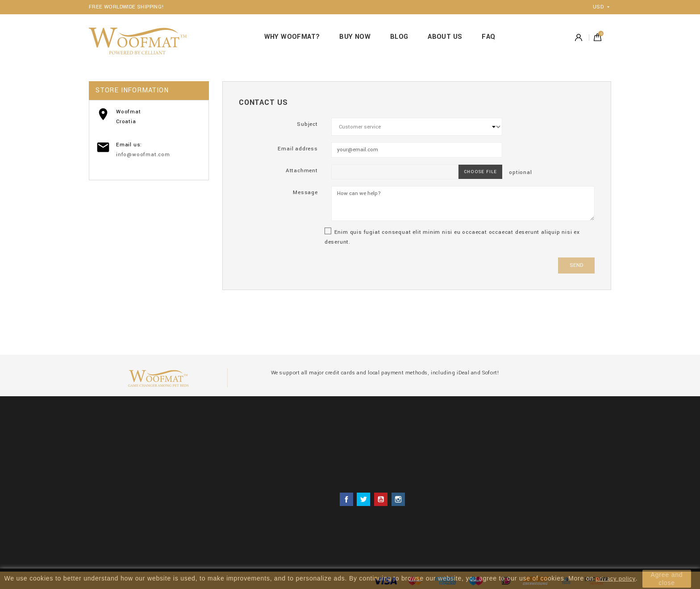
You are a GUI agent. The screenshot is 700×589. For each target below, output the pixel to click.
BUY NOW (355, 37)
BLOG (399, 37)
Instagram (398, 499)
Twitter (363, 499)
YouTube (381, 499)
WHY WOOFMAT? (292, 37)
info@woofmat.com (143, 155)
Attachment (302, 171)
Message (305, 193)
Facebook (346, 499)
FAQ (488, 37)
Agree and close (667, 579)
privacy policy (616, 579)
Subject (307, 124)
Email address (298, 149)
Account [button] (579, 37)
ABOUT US (445, 37)
